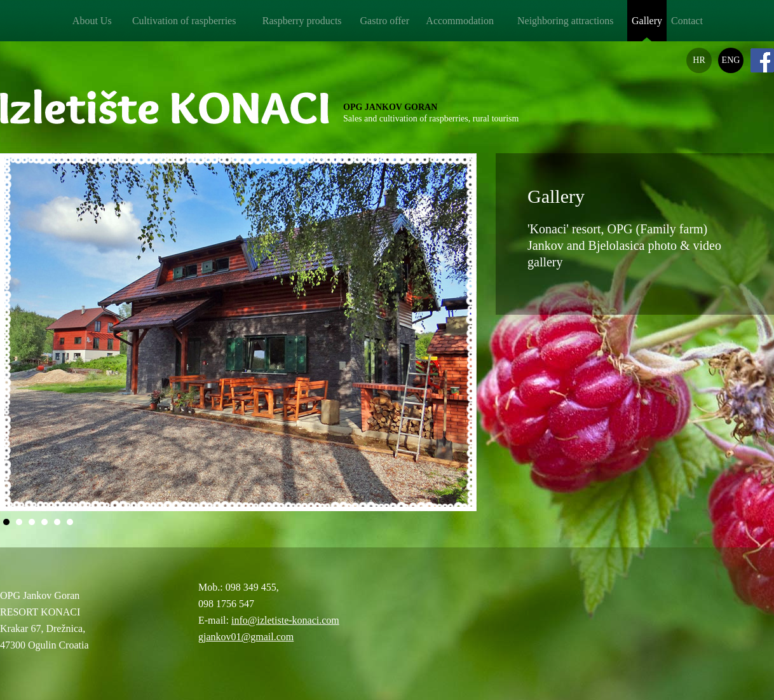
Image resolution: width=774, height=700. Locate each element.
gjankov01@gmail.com (246, 637)
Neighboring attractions (566, 21)
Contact (687, 21)
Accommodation (460, 21)
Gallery (647, 21)
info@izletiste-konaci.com (285, 620)
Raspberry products (302, 21)
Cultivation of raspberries (184, 21)
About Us (92, 21)
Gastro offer (385, 21)
